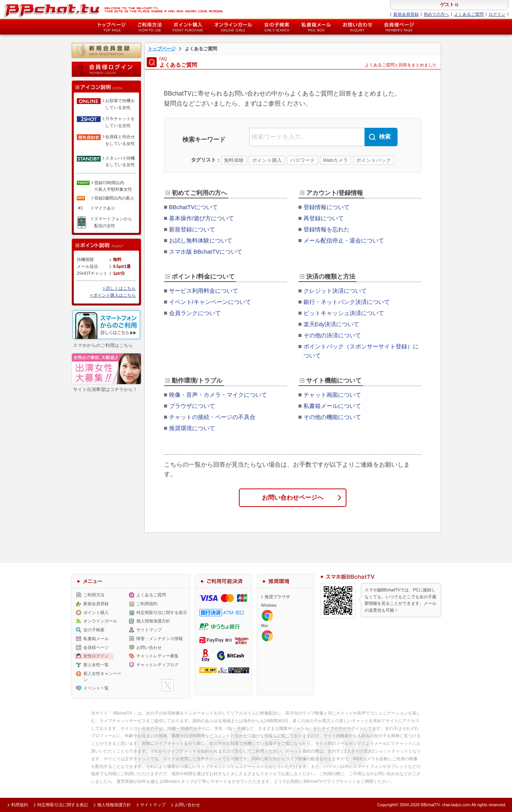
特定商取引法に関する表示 (162, 612)
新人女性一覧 (96, 665)
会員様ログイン (106, 69)
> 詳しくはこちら (119, 288)
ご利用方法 (150, 27)
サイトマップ (149, 630)
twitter (168, 685)
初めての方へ (436, 14)
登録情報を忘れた (326, 229)
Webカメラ (336, 160)
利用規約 (20, 805)
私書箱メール (316, 27)
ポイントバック (374, 160)
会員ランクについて (195, 313)
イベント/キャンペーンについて (210, 302)
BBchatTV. (431, 805)
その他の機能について (332, 417)
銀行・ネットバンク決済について (347, 302)
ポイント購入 (188, 27)
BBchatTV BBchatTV (114, 10)
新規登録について (192, 229)
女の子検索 (277, 27)
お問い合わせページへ (293, 498)
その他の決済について (332, 335)
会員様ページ (399, 27)
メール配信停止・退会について (344, 240)
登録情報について (326, 207)
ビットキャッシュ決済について (344, 313)
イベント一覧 (96, 688)
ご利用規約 (147, 604)
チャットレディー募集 (157, 656)
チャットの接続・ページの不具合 (212, 417)
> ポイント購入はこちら (113, 295)
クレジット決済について (335, 291)
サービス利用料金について (204, 291)
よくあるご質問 (469, 14)
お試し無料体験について (201, 240)
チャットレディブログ (157, 665)
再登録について (324, 218)
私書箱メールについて (332, 406)
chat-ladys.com (456, 805)
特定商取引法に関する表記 (63, 805)
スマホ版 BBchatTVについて (206, 252)
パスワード (302, 160)
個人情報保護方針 (153, 621)
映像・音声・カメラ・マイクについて (218, 395)
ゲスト (447, 5)
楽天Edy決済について (331, 324)
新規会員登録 (406, 14)
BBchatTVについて (194, 207)
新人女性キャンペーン (102, 677)
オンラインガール (100, 621)
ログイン (497, 14)
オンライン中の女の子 (233, 27)
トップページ (112, 27)
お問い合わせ (358, 27)
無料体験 (234, 160)
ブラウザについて (192, 406)
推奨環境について (192, 428)
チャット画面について (332, 395)
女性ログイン (96, 656)
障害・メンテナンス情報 (160, 639)
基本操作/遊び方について (201, 218)
